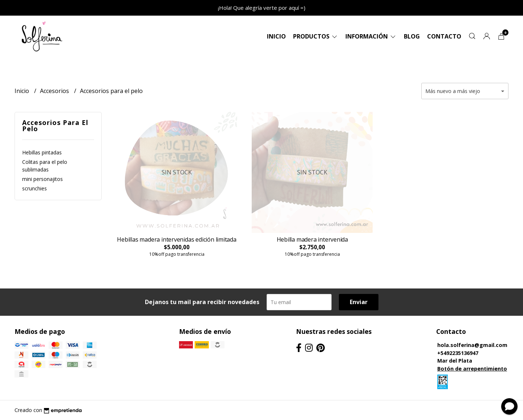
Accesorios (55, 91)
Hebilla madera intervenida (313, 239)
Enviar (359, 302)
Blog (412, 36)
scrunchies (35, 188)
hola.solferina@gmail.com (472, 345)
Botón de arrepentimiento (472, 369)
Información (371, 36)
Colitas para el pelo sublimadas (45, 166)
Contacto (444, 36)
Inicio (276, 36)
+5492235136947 (458, 353)
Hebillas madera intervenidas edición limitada (177, 239)
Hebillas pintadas (42, 152)
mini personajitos (42, 179)
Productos (316, 36)
